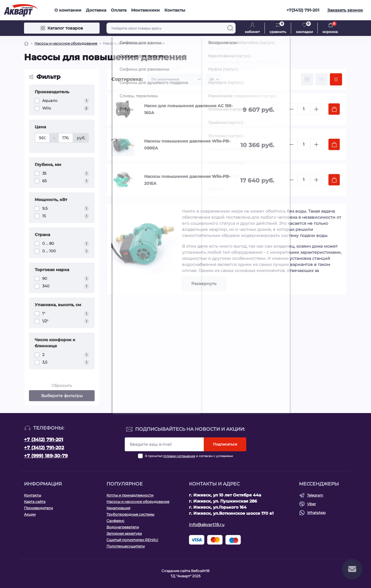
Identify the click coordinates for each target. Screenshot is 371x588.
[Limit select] (213, 79)
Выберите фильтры (62, 396)
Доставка (96, 10)
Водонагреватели (123, 527)
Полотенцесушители (126, 546)
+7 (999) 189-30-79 (46, 456)
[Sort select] (175, 79)
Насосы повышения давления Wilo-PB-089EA (187, 145)
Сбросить (62, 386)
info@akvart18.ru (207, 525)
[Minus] (291, 109)
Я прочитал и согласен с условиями (189, 456)
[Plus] (316, 109)
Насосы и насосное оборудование (66, 43)
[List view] (322, 79)
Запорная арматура (124, 533)
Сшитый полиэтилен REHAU (132, 540)
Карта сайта (35, 502)
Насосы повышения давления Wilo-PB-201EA (187, 180)
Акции (30, 514)
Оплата (119, 10)
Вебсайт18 (200, 571)
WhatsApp (316, 513)
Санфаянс (115, 521)
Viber (312, 504)
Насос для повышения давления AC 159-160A (188, 109)
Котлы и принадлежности (130, 495)
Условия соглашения (179, 456)
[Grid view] (307, 79)
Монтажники (145, 10)
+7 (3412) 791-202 (44, 448)
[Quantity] (304, 109)
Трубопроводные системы (130, 514)
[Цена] (42, 138)
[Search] (230, 28)
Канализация (118, 508)
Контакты (175, 10)
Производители (38, 508)
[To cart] (334, 109)
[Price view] (336, 79)
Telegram (315, 495)
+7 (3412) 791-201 (44, 440)
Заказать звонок (345, 10)
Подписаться (225, 444)
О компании (68, 10)
